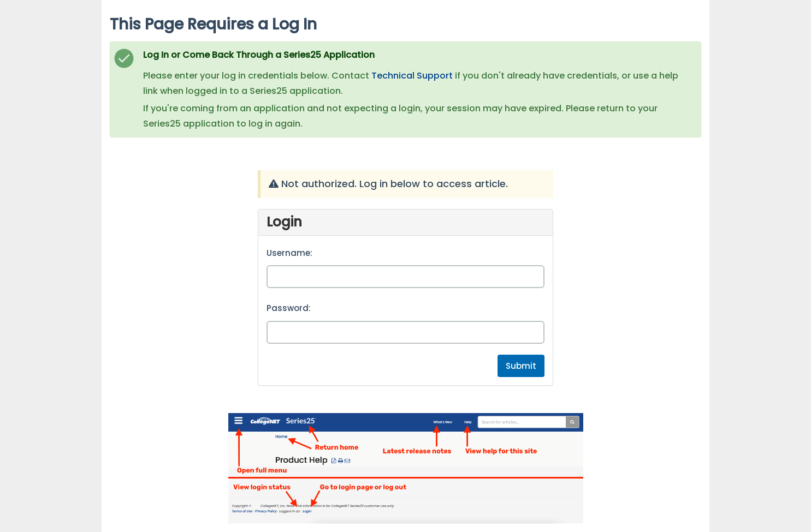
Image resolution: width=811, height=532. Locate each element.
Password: (289, 308)
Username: (289, 253)
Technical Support (412, 76)
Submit (521, 366)
